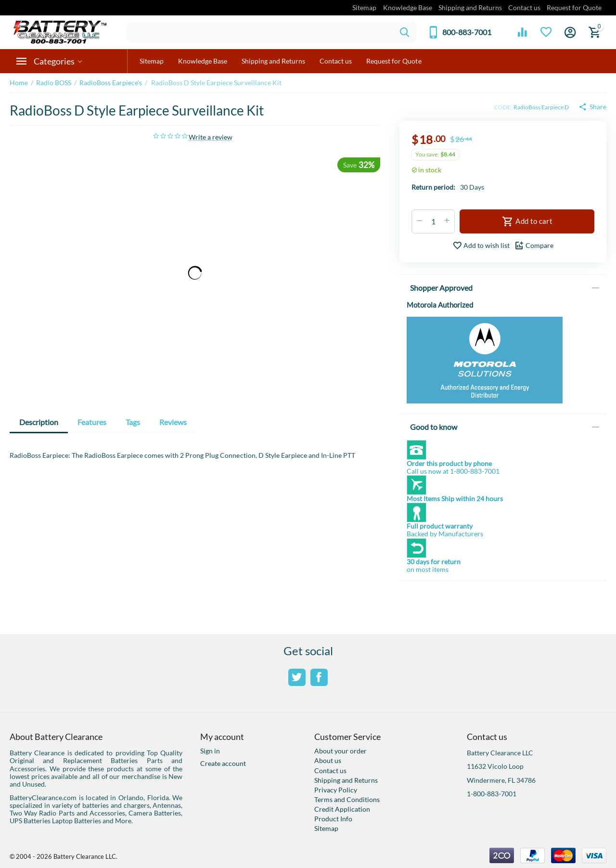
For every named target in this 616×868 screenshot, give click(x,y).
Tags (133, 422)
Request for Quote (574, 7)
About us (328, 760)
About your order (340, 751)
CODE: (503, 107)
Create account (223, 763)
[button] (592, 107)
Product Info (333, 819)
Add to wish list (481, 246)
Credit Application (342, 809)
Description (39, 422)
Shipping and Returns (470, 7)
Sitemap (364, 7)
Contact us (524, 7)
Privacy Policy (336, 790)
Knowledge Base (408, 7)
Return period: (433, 187)
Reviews (173, 422)
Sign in (210, 751)
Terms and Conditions (347, 799)
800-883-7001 (467, 32)
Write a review (211, 137)
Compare (534, 246)
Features (92, 422)
